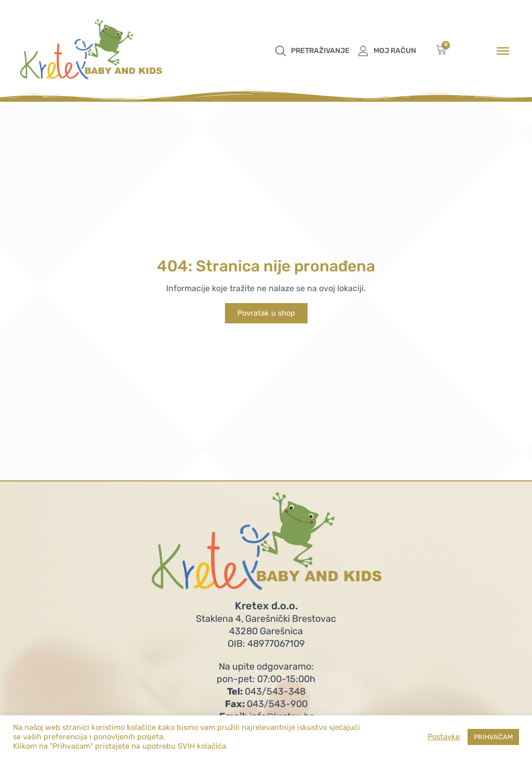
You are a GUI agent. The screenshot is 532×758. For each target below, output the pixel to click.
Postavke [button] (444, 737)
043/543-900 (266, 704)
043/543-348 (266, 691)
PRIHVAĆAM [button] (493, 737)
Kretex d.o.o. (266, 606)
